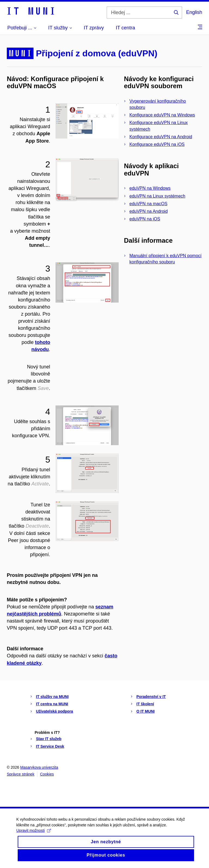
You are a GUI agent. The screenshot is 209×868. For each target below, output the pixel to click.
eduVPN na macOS (149, 204)
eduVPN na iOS (145, 219)
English (194, 12)
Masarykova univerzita (39, 767)
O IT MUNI (145, 711)
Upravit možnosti (34, 835)
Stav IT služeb (49, 739)
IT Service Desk (50, 746)
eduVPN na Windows (150, 188)
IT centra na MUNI (52, 704)
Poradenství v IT (151, 697)
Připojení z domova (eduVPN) (97, 53)
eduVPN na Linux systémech (157, 196)
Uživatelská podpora (54, 711)
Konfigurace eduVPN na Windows (162, 115)
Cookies (47, 774)
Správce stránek (21, 774)
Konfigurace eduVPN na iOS (157, 144)
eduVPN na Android (149, 211)
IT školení (145, 704)
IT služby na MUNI (52, 697)
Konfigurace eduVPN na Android (161, 137)
